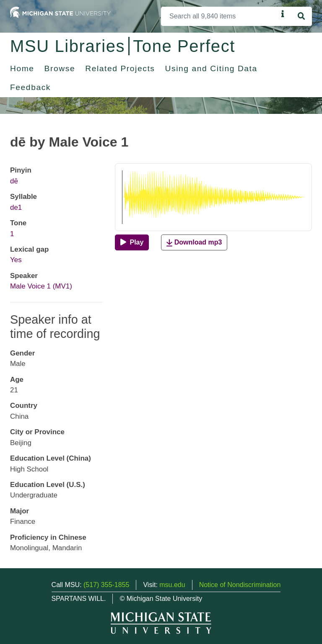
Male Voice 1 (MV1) (41, 286)
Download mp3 (194, 243)
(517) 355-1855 (106, 585)
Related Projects (120, 68)
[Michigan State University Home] (60, 12)
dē (14, 181)
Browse (60, 68)
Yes (16, 260)
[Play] (132, 242)
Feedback (30, 87)
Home (22, 68)
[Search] (219, 16)
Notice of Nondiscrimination (240, 585)
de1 (16, 207)
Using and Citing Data (211, 68)
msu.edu (172, 585)
